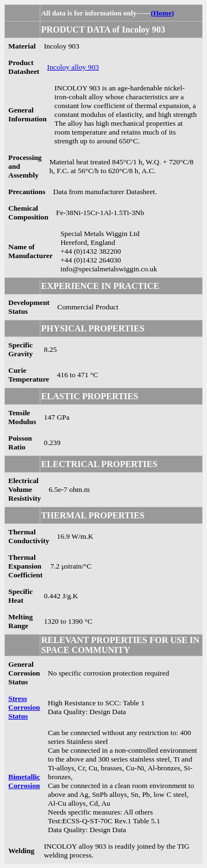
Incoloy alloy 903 (73, 67)
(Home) (162, 13)
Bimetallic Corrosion (24, 781)
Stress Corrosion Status (24, 707)
